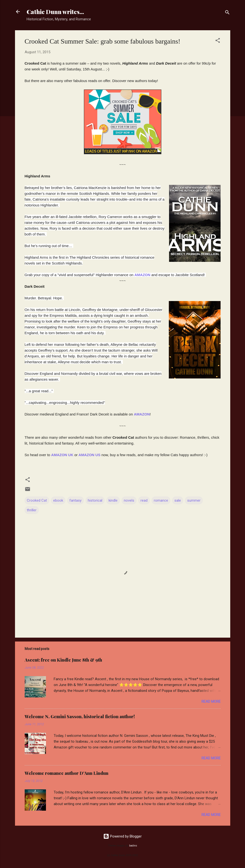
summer (194, 500)
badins (133, 846)
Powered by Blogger (122, 836)
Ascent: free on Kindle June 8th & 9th (63, 660)
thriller (32, 510)
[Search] (227, 13)
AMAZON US (89, 455)
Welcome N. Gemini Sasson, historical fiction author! (80, 717)
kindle (113, 500)
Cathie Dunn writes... (55, 12)
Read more (211, 702)
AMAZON (142, 414)
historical (95, 500)
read (144, 500)
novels (129, 500)
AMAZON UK (62, 455)
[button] (218, 41)
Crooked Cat (37, 500)
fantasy (75, 500)
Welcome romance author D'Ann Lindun (67, 773)
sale (178, 500)
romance (161, 500)
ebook (58, 500)
